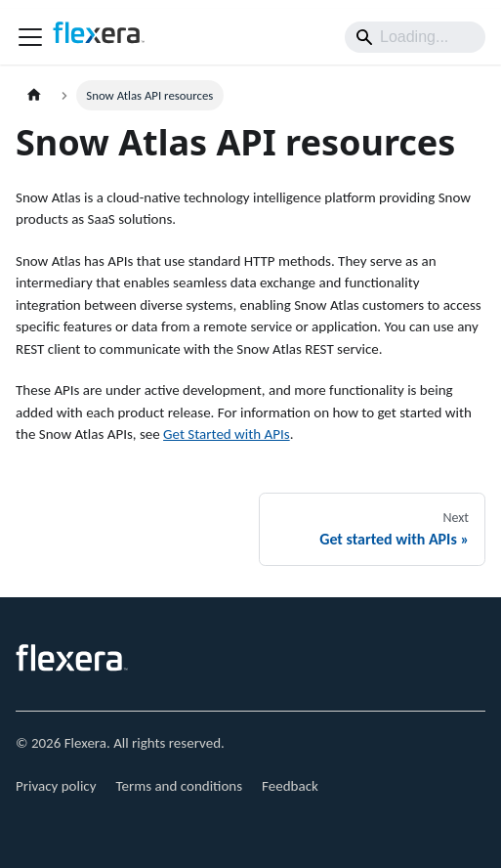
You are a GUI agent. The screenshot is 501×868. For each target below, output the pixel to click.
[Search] (415, 37)
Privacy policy (56, 786)
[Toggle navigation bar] (30, 37)
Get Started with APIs (227, 434)
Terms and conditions (180, 786)
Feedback (290, 786)
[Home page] (34, 95)
